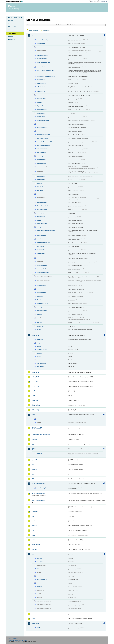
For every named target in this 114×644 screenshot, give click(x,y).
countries (39, 453)
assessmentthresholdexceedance (46, 76)
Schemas (10, 30)
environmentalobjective (43, 120)
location (39, 346)
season (39, 357)
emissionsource (41, 117)
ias (33, 474)
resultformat (40, 258)
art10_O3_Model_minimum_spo (45, 71)
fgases (34, 449)
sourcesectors (41, 289)
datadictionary (37, 405)
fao (33, 444)
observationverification (43, 206)
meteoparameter (41, 160)
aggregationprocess (42, 55)
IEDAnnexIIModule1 (38, 483)
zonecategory (40, 326)
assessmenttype (41, 80)
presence (39, 353)
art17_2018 (35, 386)
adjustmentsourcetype (43, 40)
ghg (33, 465)
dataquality (35, 410)
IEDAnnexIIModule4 (38, 500)
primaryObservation (42, 224)
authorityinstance (41, 83)
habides (34, 469)
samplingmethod (41, 269)
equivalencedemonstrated (44, 124)
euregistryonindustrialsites (41, 435)
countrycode (40, 340)
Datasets (10, 20)
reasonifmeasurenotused (43, 242)
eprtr (33, 414)
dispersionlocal (41, 106)
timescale (39, 314)
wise (33, 619)
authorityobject (41, 87)
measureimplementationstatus (45, 142)
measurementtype (42, 152)
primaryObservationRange (44, 227)
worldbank (35, 623)
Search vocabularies (34, 30)
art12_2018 (35, 372)
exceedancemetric (42, 128)
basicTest (39, 558)
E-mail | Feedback (13, 639)
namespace (40, 187)
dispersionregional (42, 110)
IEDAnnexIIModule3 (38, 494)
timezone (39, 323)
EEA (15, 1)
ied (33, 479)
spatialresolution (41, 293)
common (35, 400)
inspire (34, 507)
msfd (33, 535)
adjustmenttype (41, 43)
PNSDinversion (41, 217)
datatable (39, 102)
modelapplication (41, 163)
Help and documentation (15, 17)
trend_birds (40, 360)
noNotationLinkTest (42, 580)
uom (33, 614)
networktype (40, 190)
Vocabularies (12, 33)
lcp (33, 530)
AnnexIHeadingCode (42, 488)
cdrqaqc (39, 95)
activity (39, 419)
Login (92, 1)
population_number (42, 350)
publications (36, 544)
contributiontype (41, 99)
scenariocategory (41, 285)
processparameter (42, 235)
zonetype (39, 330)
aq (33, 35)
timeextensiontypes (42, 311)
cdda (33, 396)
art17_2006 (35, 377)
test (33, 554)
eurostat (35, 439)
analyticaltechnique (42, 59)
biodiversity (36, 391)
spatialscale (40, 296)
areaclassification (41, 67)
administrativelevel (42, 47)
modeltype (39, 183)
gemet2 (34, 460)
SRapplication (40, 300)
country (39, 628)
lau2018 (34, 526)
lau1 (33, 516)
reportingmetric (41, 250)
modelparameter (41, 176)
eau (38, 569)
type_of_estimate (41, 363)
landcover (35, 512)
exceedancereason (42, 131)
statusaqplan (40, 307)
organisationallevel (42, 209)
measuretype (40, 156)
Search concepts (46, 30)
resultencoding (41, 253)
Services (10, 36)
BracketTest (40, 562)
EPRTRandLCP (37, 428)
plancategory (40, 213)
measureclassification (43, 138)
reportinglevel (40, 246)
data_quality (40, 343)
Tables (10, 24)
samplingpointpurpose (43, 272)
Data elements (12, 27)
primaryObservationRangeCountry (46, 231)
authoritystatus (41, 91)
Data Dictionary (21, 14)
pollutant (39, 220)
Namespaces (11, 39)
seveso (34, 549)
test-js (38, 583)
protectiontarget (41, 239)
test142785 (39, 587)
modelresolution (41, 180)
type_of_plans (40, 367)
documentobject (41, 113)
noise (34, 540)
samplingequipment (42, 265)
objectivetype (40, 194)
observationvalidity (42, 202)
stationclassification (42, 303)
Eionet (15, 14)
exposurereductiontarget (43, 135)
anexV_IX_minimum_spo (43, 62)
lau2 (33, 521)
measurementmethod (42, 149)
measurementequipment (43, 145)
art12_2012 (35, 335)
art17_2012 (35, 382)
